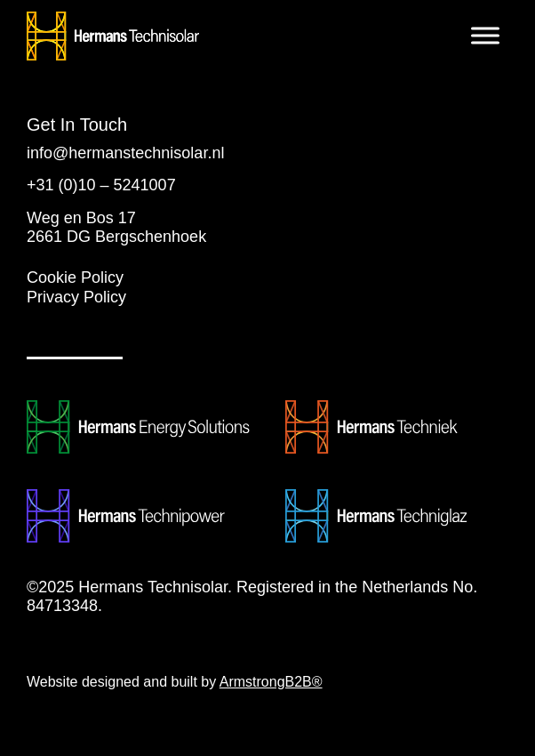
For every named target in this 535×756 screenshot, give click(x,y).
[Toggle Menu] (485, 35)
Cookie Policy (75, 277)
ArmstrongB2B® (271, 682)
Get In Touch (77, 125)
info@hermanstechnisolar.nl (125, 153)
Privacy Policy (76, 297)
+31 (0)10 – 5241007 (101, 185)
